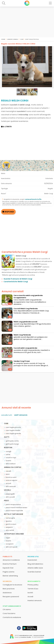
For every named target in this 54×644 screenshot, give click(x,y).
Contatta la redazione (12, 617)
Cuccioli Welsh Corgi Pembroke (26, 309)
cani (22, 39)
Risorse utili (33, 557)
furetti (8, 461)
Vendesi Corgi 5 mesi (22, 361)
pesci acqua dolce (13, 504)
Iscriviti (30, 593)
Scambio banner (34, 572)
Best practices (9, 589)
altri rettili (10, 530)
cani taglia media (13, 430)
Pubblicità (7, 557)
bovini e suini (11, 477)
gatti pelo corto (12, 441)
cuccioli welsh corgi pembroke (25, 348)
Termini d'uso (33, 589)
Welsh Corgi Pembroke (22, 335)
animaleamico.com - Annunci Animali (32, 635)
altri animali (11, 486)
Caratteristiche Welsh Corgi (16, 282)
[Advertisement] (27, 22)
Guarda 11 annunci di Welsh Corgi (18, 279)
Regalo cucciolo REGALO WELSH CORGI (18, 44)
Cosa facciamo (9, 613)
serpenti (9, 527)
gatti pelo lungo (12, 444)
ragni (8, 538)
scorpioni (10, 544)
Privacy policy (33, 585)
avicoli (8, 483)
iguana (9, 521)
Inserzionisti (32, 560)
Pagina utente (9, 572)
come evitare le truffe (33, 199)
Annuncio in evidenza (11, 560)
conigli (8, 451)
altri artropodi (11, 547)
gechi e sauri (11, 524)
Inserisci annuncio (35, 600)
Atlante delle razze (35, 568)
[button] (52, 67)
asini (8, 474)
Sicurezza (7, 581)
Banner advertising (10, 576)
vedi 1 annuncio (21, 415)
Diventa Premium (10, 564)
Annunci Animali (13, 39)
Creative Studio (26, 637)
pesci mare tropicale (14, 511)
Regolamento (34, 581)
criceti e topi (11, 458)
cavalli (8, 471)
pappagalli (10, 494)
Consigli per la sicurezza (12, 585)
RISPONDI (9, 212)
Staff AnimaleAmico (12, 606)
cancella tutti (7, 415)
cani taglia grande (13, 433)
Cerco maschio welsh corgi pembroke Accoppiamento (28, 297)
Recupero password (11, 597)
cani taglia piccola (32, 39)
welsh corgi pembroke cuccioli (25, 322)
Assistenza (7, 593)
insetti (8, 541)
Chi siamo (7, 609)
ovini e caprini (11, 480)
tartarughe (10, 518)
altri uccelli (10, 497)
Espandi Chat (8, 568)
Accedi (30, 597)
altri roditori (11, 464)
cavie (8, 454)
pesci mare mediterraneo (16, 508)
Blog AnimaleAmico (35, 564)
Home (3, 39)
